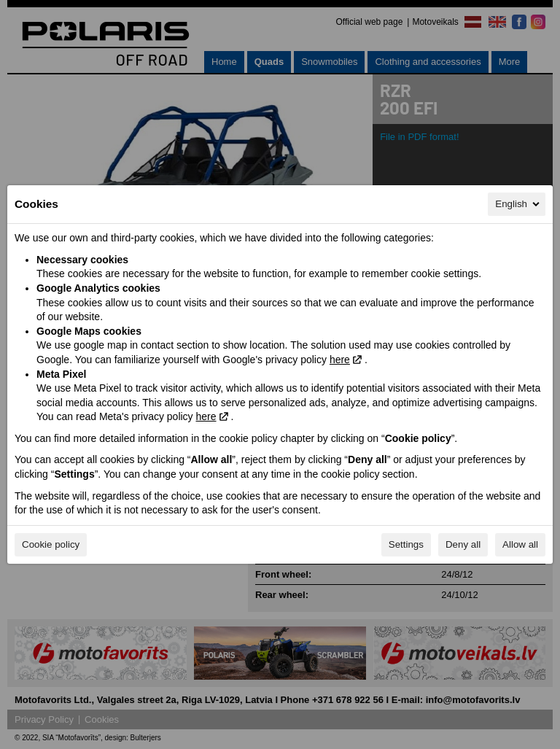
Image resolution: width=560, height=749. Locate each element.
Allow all (520, 544)
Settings (406, 544)
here (340, 360)
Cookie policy (51, 544)
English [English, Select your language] (518, 204)
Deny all (463, 544)
